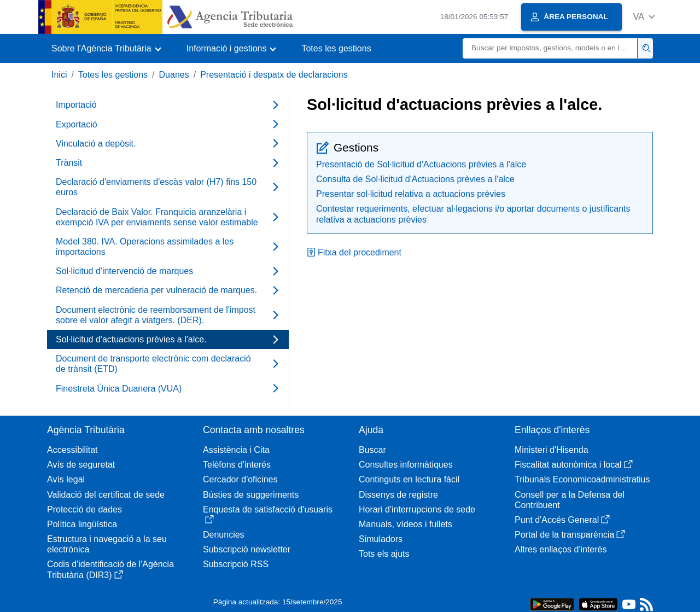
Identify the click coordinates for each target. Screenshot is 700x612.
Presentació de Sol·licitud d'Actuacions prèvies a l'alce (421, 164)
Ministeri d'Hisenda (552, 450)
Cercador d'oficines (240, 479)
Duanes (174, 75)
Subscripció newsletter (247, 549)
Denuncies (224, 535)
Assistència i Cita (236, 450)
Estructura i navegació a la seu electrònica (107, 544)
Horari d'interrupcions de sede (417, 509)
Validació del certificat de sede (106, 495)
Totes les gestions (336, 48)
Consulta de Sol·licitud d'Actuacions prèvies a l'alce (415, 179)
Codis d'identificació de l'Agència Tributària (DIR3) (110, 569)
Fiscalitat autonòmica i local (574, 465)
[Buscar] (550, 48)
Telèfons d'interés (237, 465)
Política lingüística (82, 524)
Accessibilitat (72, 450)
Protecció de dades (84, 509)
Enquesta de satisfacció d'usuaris (268, 514)
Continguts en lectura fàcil (409, 479)
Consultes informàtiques (406, 465)
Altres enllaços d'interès (561, 549)
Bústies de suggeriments (251, 495)
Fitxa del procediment (354, 252)
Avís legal (66, 479)
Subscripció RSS (236, 564)
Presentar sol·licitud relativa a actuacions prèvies (411, 194)
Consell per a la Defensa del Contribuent (570, 500)
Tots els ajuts (384, 554)
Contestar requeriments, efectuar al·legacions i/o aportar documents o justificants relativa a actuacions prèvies (473, 214)
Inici (59, 75)
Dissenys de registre (398, 495)
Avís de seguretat (81, 465)
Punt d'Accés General (562, 520)
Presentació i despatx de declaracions (274, 75)
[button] (644, 17)
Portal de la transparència (570, 535)
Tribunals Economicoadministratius (582, 479)
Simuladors (381, 539)
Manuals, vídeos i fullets (406, 524)
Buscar (372, 450)
